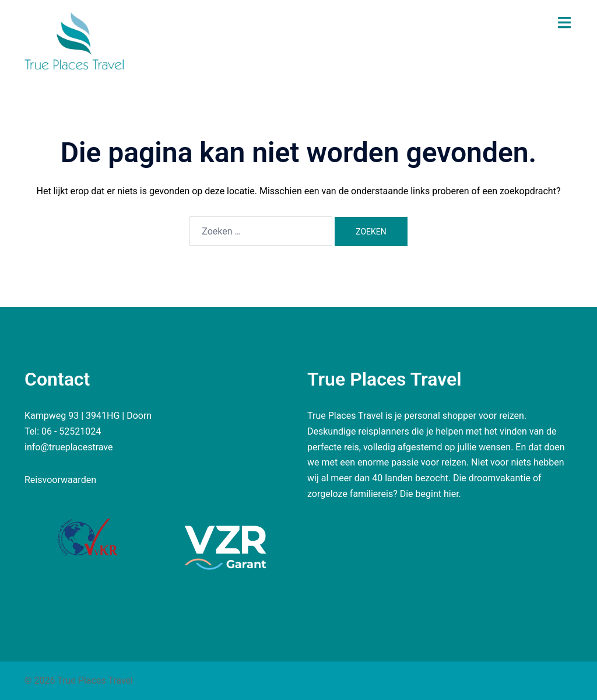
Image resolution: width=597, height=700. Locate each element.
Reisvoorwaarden (60, 480)
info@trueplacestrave (69, 447)
